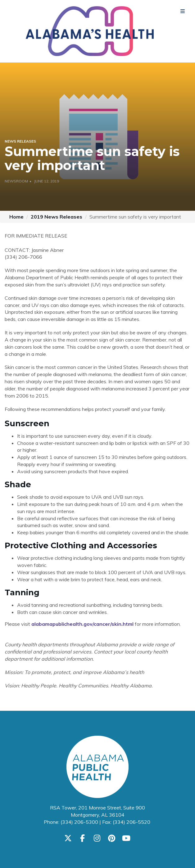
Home (16, 217)
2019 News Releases (57, 217)
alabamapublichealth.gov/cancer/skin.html (82, 624)
